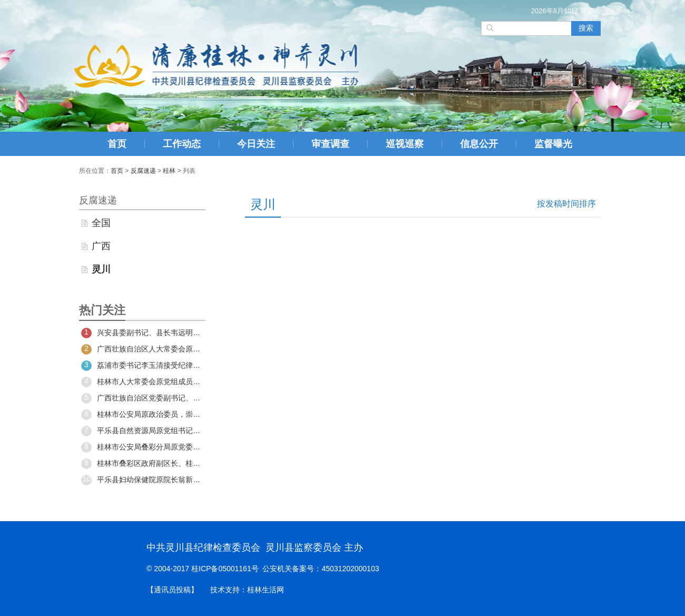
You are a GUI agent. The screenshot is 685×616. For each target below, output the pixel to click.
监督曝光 (553, 144)
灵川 (101, 269)
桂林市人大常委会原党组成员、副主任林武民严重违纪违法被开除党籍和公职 (142, 382)
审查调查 (330, 144)
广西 (101, 246)
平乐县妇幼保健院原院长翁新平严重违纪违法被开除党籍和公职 (142, 480)
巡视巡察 (405, 144)
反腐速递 (143, 171)
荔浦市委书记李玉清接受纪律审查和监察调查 (142, 366)
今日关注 (256, 144)
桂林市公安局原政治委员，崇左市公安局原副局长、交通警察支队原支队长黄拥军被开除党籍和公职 (142, 415)
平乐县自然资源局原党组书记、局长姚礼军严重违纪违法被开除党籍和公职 (142, 431)
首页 (117, 144)
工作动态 (182, 144)
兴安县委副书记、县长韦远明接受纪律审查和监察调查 (142, 333)
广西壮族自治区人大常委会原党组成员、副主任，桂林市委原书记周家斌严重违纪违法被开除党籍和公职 (142, 349)
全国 (101, 223)
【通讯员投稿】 (172, 590)
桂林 (169, 171)
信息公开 (479, 144)
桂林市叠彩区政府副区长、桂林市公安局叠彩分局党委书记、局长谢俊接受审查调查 (142, 464)
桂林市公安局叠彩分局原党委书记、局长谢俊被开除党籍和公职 (142, 447)
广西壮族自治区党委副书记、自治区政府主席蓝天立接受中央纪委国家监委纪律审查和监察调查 (142, 398)
